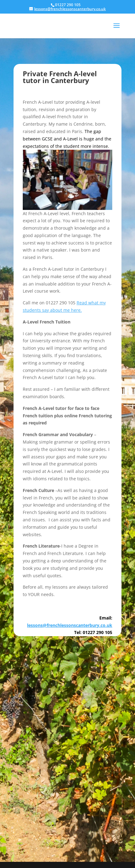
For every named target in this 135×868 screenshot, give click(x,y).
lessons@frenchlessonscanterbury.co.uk (70, 625)
